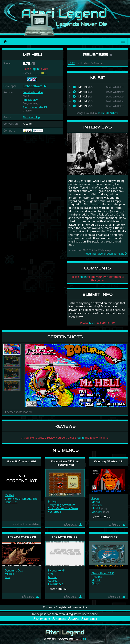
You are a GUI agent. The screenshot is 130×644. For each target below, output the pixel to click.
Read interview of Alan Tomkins (106, 254)
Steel (51, 574)
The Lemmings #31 (65, 537)
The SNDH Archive (108, 113)
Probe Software (33, 86)
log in (35, 69)
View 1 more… (102, 517)
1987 (72, 63)
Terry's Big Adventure (62, 505)
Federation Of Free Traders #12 (65, 463)
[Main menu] (123, 41)
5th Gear (97, 505)
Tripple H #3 (108, 537)
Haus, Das (11, 502)
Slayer (95, 498)
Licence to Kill (57, 570)
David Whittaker (33, 92)
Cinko (95, 583)
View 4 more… (58, 589)
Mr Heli (9, 495)
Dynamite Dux (14, 570)
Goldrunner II (57, 584)
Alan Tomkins (31, 107)
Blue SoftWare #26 (22, 461)
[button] (32, 376)
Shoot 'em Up (31, 117)
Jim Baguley (30, 100)
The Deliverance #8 (22, 537)
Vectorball (54, 512)
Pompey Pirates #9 (108, 461)
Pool (8, 577)
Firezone (97, 577)
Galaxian (54, 581)
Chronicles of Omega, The (21, 499)
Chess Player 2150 (103, 573)
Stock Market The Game (63, 508)
